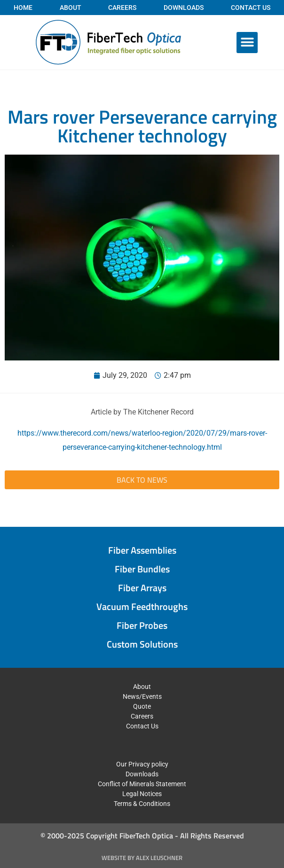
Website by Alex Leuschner (142, 858)
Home (23, 8)
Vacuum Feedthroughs (142, 606)
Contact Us (251, 8)
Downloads (184, 8)
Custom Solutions (142, 644)
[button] (247, 43)
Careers (122, 8)
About (71, 8)
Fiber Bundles (142, 569)
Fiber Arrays (142, 588)
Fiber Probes (142, 625)
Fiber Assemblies (142, 550)
